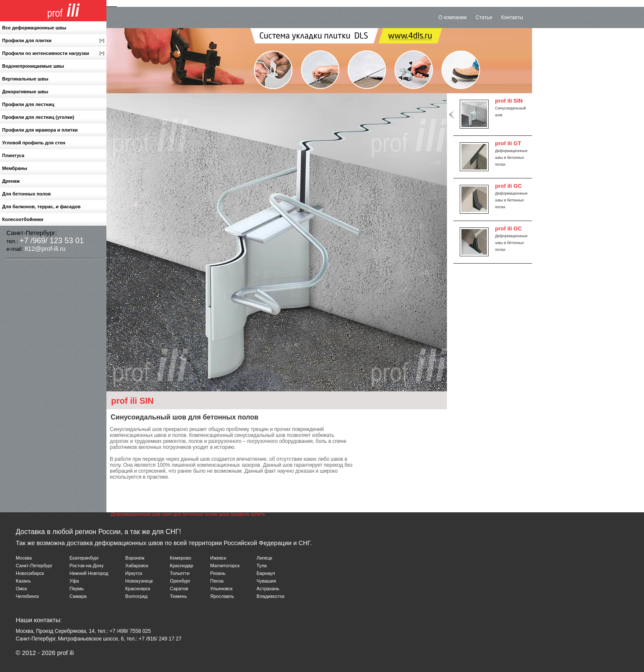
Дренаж (11, 181)
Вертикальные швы (25, 79)
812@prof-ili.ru (45, 249)
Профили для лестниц (28, 104)
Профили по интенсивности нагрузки (53, 53)
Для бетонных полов (26, 194)
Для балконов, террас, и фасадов (41, 207)
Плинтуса (13, 155)
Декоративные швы (25, 92)
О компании (452, 17)
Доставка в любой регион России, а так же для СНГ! (98, 532)
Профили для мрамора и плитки (40, 130)
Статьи (484, 17)
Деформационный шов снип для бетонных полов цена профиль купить (188, 514)
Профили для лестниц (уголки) (38, 117)
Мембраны (15, 168)
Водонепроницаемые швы (33, 66)
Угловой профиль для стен (34, 143)
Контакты (512, 17)
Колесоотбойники (23, 219)
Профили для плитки (53, 40)
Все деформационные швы (34, 28)
